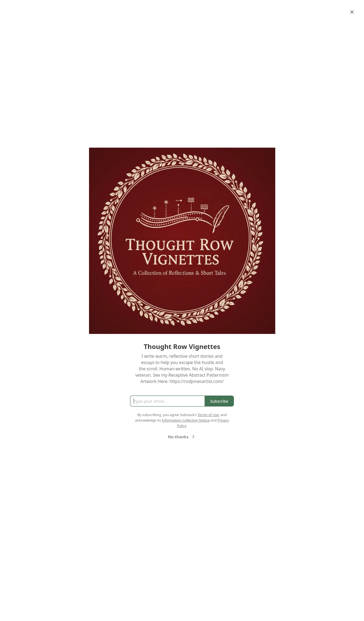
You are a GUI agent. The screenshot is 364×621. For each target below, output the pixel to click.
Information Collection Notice (186, 420)
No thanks (182, 437)
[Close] (352, 12)
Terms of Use (208, 415)
